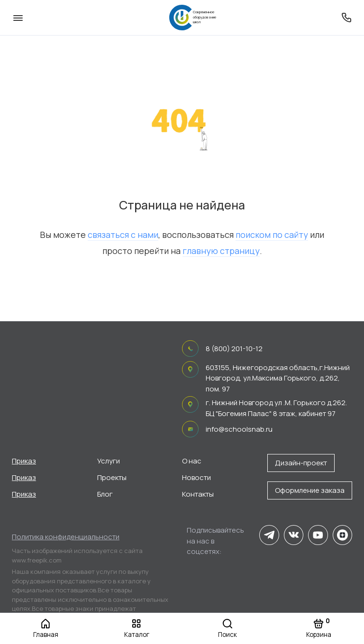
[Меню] (18, 18)
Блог (105, 494)
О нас (192, 461)
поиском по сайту (272, 235)
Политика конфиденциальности (66, 537)
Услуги (109, 461)
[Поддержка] (346, 18)
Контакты (198, 494)
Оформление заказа (310, 490)
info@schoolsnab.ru (239, 429)
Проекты (112, 477)
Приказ (24, 461)
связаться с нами (123, 235)
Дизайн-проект (301, 463)
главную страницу (221, 251)
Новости (196, 477)
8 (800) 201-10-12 (234, 349)
